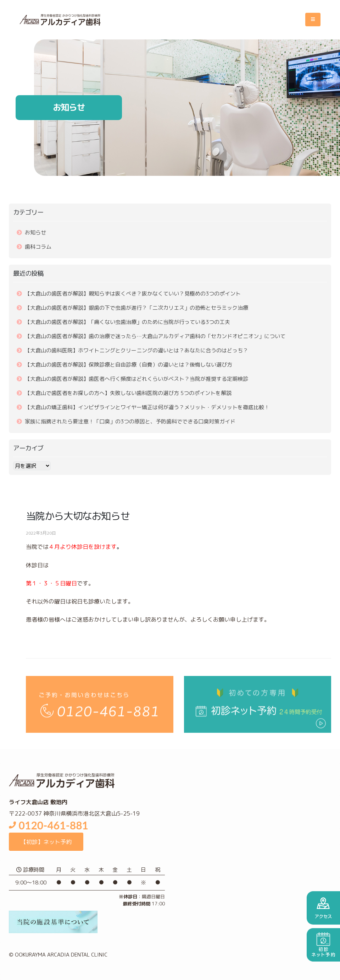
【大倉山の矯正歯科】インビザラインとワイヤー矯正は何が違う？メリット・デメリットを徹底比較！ (147, 407)
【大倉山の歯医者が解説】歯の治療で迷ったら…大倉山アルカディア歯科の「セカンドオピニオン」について (155, 336)
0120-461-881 (49, 825)
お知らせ (35, 232)
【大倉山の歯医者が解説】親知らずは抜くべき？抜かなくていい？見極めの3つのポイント (133, 294)
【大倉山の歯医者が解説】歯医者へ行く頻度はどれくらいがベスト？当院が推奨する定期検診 (136, 379)
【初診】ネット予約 (46, 842)
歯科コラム (38, 247)
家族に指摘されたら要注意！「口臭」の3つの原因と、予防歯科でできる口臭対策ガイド (130, 421)
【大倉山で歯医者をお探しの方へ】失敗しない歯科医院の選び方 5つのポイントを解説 (128, 393)
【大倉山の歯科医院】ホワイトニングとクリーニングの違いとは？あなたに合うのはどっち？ (136, 350)
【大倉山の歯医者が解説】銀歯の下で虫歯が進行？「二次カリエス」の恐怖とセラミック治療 (136, 308)
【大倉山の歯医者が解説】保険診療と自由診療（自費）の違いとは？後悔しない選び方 (129, 365)
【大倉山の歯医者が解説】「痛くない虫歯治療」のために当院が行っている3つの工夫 (127, 322)
